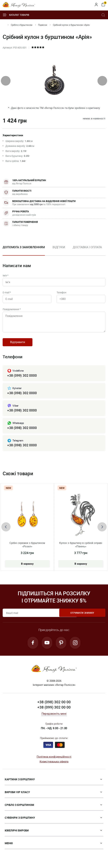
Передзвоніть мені (54, 718)
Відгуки (59, 247)
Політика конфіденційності (54, 761)
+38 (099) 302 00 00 (54, 712)
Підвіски (43, 25)
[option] (59, 250)
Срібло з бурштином (22, 25)
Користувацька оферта (54, 766)
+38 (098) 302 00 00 (54, 706)
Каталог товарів (16, 15)
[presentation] (6, 81)
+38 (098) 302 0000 (22, 396)
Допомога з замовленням (24, 247)
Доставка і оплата (87, 247)
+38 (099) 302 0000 (22, 379)
